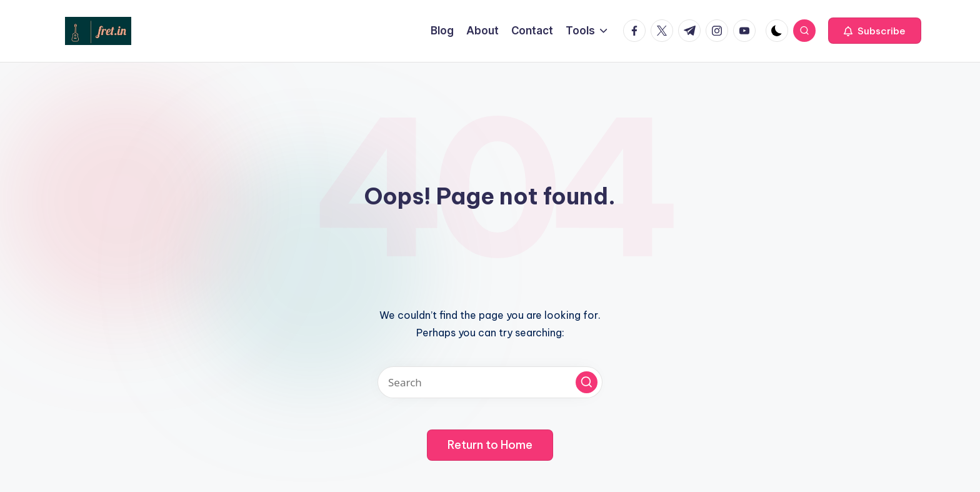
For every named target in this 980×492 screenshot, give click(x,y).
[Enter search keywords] (490, 382)
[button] (875, 31)
